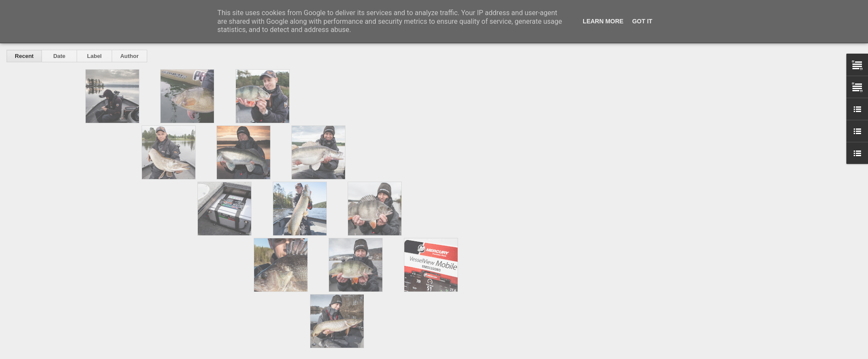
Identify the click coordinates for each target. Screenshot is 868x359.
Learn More (603, 21)
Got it (642, 21)
